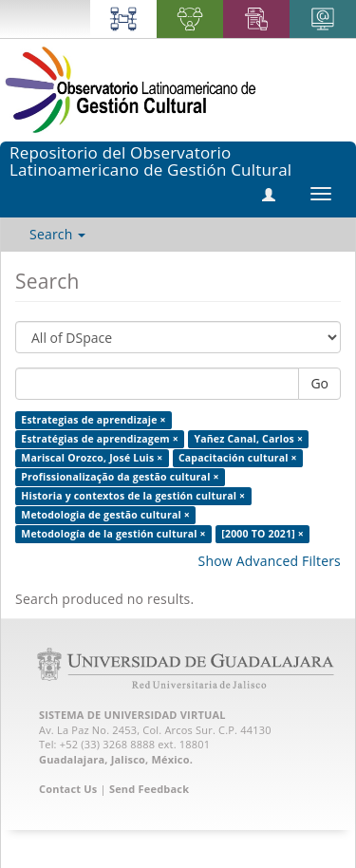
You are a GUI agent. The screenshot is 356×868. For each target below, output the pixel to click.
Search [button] (57, 234)
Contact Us (68, 789)
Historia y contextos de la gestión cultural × (133, 496)
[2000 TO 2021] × (262, 534)
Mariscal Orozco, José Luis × (92, 458)
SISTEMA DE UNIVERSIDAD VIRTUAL (132, 715)
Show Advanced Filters (270, 561)
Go (319, 383)
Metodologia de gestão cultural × (105, 515)
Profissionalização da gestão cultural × (120, 477)
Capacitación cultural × (238, 458)
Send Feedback (149, 789)
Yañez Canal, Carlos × (248, 439)
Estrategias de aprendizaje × (93, 420)
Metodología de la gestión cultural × (113, 534)
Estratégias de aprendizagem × (100, 439)
